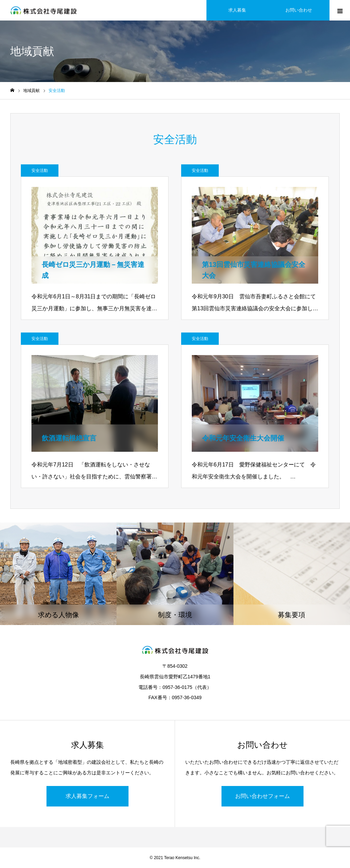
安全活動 (40, 171)
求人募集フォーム (87, 796)
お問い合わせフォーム (262, 796)
